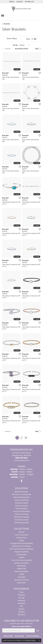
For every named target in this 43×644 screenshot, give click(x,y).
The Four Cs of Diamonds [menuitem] (22, 494)
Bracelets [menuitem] (21, 603)
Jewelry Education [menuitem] (21, 492)
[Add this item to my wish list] (20, 73)
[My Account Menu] (20, 2)
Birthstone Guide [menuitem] (21, 503)
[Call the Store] (21, 458)
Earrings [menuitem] (21, 598)
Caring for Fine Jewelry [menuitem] (22, 511)
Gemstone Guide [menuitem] (22, 506)
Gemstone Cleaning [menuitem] (21, 517)
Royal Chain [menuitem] (21, 583)
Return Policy (8, 636)
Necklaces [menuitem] (21, 601)
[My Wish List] (29, 2)
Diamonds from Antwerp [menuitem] (21, 546)
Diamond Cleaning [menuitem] (21, 514)
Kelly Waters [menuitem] (21, 566)
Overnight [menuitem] (21, 577)
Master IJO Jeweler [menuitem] (22, 571)
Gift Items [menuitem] (21, 615)
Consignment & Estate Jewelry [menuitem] (21, 543)
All (26, 438)
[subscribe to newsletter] (38, 630)
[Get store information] (21, 461)
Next (37, 49)
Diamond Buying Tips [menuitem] (21, 497)
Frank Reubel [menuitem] (21, 554)
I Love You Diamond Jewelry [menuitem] (21, 560)
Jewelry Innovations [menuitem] (22, 563)
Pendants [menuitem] (22, 595)
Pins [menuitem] (21, 606)
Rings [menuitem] (21, 592)
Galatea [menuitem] (22, 557)
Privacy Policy (19, 636)
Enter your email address (21, 626)
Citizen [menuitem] (22, 540)
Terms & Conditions (33, 636)
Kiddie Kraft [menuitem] (21, 569)
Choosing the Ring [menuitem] (22, 500)
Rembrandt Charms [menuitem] (21, 580)
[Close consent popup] (40, 640)
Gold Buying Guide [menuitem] (21, 523)
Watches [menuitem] (21, 612)
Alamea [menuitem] (21, 532)
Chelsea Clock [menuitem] (21, 538)
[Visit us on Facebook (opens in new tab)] (21, 481)
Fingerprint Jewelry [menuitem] (22, 552)
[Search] (12, 2)
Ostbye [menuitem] (21, 574)
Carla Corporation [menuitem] (21, 535)
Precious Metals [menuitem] (21, 508)
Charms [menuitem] (21, 609)
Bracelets (7, 24)
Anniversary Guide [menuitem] (21, 520)
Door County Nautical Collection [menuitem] (21, 549)
